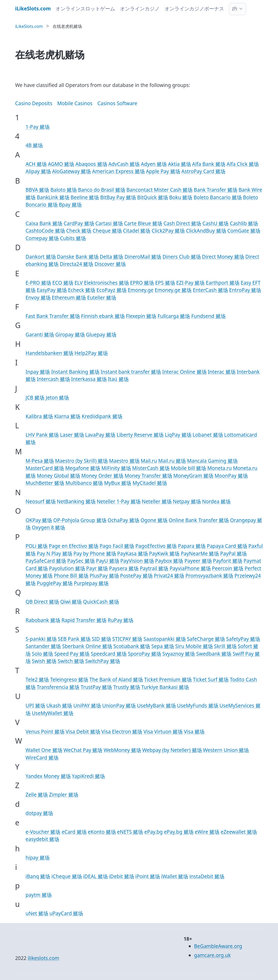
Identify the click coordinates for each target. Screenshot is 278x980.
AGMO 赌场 (61, 164)
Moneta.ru (219, 468)
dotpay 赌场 (39, 813)
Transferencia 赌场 (58, 687)
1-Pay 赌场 (38, 127)
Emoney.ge (141, 290)
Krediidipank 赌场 (102, 416)
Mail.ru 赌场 (172, 461)
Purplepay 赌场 (91, 583)
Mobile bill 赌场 (188, 468)
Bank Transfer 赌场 (215, 190)
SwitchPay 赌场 (103, 661)
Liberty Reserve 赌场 (140, 435)
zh (235, 9)
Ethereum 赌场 (69, 298)
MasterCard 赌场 (45, 468)
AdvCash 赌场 (124, 164)
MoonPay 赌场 (231, 476)
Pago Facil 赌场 (117, 546)
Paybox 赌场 (169, 561)
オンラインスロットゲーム (85, 9)
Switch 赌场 (71, 661)
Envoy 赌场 (38, 298)
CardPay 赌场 (79, 223)
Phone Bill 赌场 (71, 576)
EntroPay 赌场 (245, 290)
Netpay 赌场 (187, 501)
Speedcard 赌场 (109, 654)
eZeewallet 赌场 (239, 832)
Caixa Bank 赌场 (44, 223)
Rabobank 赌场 (43, 620)
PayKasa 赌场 (133, 554)
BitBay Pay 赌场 (118, 197)
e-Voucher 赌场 (43, 832)
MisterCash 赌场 (151, 468)
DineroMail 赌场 (143, 257)
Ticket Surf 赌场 (211, 680)
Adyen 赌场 (154, 164)
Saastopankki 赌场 (164, 639)
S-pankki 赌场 (41, 639)
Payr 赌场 (97, 568)
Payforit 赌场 (227, 561)
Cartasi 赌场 (109, 223)
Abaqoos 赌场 (91, 164)
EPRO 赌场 (142, 283)
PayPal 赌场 (233, 554)
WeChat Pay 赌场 (83, 750)
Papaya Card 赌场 (227, 546)
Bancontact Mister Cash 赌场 (160, 190)
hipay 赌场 (38, 858)
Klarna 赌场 (67, 416)
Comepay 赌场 (42, 238)
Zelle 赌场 (37, 795)
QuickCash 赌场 (101, 602)
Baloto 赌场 (64, 190)
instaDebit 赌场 (207, 876)
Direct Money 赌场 (223, 257)
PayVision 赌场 (137, 561)
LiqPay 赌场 (178, 435)
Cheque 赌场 (107, 231)
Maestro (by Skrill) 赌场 (81, 461)
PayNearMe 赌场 (200, 554)
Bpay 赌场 (70, 205)
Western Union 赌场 (226, 750)
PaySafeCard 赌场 (46, 561)
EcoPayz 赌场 (111, 290)
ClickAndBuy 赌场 (206, 231)
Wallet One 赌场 (44, 750)
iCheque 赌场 (67, 876)
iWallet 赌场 (175, 876)
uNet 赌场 (37, 913)
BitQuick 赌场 (153, 197)
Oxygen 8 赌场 (48, 527)
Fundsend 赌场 (208, 316)
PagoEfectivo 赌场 (156, 546)
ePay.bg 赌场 (179, 832)
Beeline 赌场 (85, 197)
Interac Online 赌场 (184, 372)
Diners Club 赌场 (182, 257)
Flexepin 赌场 (141, 316)
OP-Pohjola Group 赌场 (80, 520)
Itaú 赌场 (118, 379)
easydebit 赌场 (42, 839)
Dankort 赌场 (41, 257)
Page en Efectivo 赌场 (74, 546)
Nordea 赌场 (216, 501)
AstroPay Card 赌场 (204, 171)
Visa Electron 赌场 (122, 732)
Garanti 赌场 (40, 335)
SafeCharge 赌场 (206, 639)
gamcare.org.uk (212, 955)
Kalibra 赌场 (39, 416)
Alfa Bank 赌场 (209, 164)
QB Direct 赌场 (42, 602)
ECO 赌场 (63, 283)
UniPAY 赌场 (87, 706)
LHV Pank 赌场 (42, 435)
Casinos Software (117, 103)
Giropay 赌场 (70, 335)
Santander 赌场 (43, 646)
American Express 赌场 (118, 171)
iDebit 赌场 (122, 876)
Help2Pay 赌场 (91, 353)
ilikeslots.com (43, 958)
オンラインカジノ (140, 9)
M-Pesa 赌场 (40, 461)
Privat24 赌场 (169, 576)
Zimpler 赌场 (64, 795)
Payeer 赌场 (198, 561)
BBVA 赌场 (37, 190)
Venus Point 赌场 (45, 732)
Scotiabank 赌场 (132, 646)
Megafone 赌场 (83, 468)
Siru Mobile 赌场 (194, 646)
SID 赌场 (101, 639)
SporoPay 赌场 (144, 654)
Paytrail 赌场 (154, 568)
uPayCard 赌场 (66, 913)
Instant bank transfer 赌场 (131, 372)
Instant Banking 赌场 (75, 372)
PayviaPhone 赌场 (190, 568)
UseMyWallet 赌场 (53, 713)
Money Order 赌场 (102, 476)
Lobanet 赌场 (208, 435)
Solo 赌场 (42, 654)
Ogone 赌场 (154, 520)
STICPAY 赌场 (127, 639)
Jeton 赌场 (57, 398)
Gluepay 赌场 (101, 335)
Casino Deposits (34, 103)
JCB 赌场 (35, 398)
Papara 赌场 (192, 546)
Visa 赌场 (194, 732)
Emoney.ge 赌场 (173, 290)
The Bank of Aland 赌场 (116, 680)
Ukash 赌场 (59, 706)
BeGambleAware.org (218, 946)
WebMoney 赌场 (122, 750)
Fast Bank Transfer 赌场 (53, 316)
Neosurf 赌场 (41, 501)
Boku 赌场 (181, 197)
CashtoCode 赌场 (45, 231)
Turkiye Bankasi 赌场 (165, 687)
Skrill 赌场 (225, 646)
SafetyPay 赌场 (243, 639)
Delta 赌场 (111, 257)
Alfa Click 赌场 (243, 164)
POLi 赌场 (37, 546)
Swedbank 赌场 (214, 654)
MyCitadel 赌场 (150, 483)
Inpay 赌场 (38, 372)
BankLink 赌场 (53, 197)
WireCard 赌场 (42, 758)
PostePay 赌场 (136, 576)
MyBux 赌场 (118, 483)
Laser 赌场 (72, 435)
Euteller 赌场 (102, 298)
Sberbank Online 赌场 (87, 646)
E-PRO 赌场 (38, 283)
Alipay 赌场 (38, 171)
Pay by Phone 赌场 (95, 554)
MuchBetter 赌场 (45, 483)
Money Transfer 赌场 (148, 476)
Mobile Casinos (75, 103)
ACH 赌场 (36, 164)
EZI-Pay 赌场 (191, 283)
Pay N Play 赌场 (55, 554)
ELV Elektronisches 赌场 (102, 283)
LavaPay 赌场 (100, 435)
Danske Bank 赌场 (78, 257)
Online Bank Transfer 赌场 (199, 520)
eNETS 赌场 (130, 832)
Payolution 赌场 (67, 568)
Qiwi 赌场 (71, 602)
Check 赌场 (79, 231)
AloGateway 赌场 (71, 171)
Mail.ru (149, 461)
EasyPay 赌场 (52, 290)
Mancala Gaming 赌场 (212, 461)
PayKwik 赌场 (164, 554)
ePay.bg (153, 832)
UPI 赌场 (35, 706)
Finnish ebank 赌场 (103, 316)
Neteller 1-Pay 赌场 (119, 501)
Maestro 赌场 (124, 461)
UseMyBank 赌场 (156, 706)
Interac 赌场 (222, 372)
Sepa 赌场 (162, 646)
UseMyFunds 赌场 (198, 706)
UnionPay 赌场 (119, 706)
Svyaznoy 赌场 (179, 654)
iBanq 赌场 (38, 876)
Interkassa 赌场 (89, 379)
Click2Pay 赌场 (168, 231)
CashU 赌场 (215, 223)
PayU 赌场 (108, 561)
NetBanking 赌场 (76, 501)
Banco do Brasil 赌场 (102, 190)
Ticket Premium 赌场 (168, 680)
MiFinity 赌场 (116, 468)
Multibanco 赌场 (84, 483)
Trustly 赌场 (127, 687)
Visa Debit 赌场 (83, 732)
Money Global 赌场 (58, 476)
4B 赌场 (34, 145)
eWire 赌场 (207, 832)
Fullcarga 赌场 (174, 316)
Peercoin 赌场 (228, 568)
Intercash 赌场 (53, 379)
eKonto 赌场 (102, 832)
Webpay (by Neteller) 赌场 (172, 750)
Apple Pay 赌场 (163, 171)
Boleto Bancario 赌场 (217, 197)
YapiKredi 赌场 (89, 776)
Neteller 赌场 (157, 501)
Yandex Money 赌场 (48, 776)
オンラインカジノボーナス (194, 9)
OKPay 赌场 (39, 520)
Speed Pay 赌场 (72, 654)
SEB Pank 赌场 (74, 639)
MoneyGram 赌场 (193, 476)
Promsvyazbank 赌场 (209, 576)
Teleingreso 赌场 (69, 680)
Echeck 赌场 (82, 290)
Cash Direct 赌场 (182, 223)
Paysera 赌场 (124, 568)
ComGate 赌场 (244, 231)
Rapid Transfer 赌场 (84, 620)
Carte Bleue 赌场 (143, 223)
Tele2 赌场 (37, 680)
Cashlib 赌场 (244, 223)
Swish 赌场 (44, 661)
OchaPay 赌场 (123, 520)
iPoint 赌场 (148, 876)
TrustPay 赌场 (96, 687)
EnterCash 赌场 (210, 290)
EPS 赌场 (165, 283)
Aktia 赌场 (179, 164)
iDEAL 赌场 (95, 876)
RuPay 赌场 (120, 620)
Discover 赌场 (110, 264)
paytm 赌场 (39, 895)
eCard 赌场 (74, 832)
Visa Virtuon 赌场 (163, 732)
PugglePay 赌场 (55, 583)
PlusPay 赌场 (104, 576)
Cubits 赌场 (73, 238)
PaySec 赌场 (81, 561)
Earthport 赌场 (223, 283)
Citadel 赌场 (137, 231)
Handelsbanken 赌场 (49, 353)
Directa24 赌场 (76, 264)
